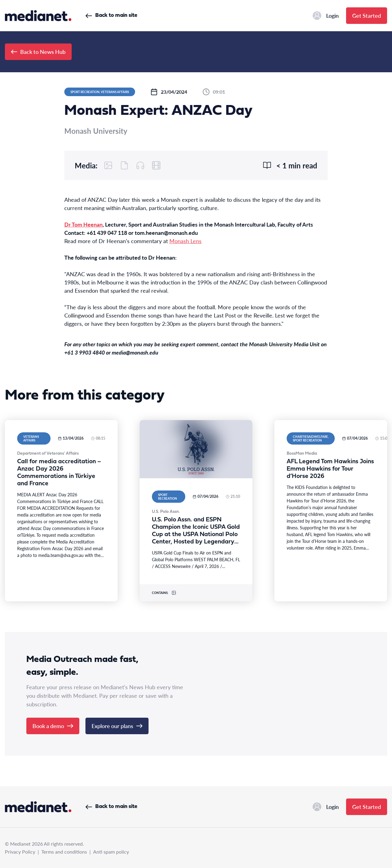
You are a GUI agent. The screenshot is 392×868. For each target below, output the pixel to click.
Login (326, 16)
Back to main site (111, 15)
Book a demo (53, 726)
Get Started (367, 15)
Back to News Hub (38, 52)
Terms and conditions (64, 852)
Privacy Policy (20, 852)
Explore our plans (117, 726)
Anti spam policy (111, 852)
